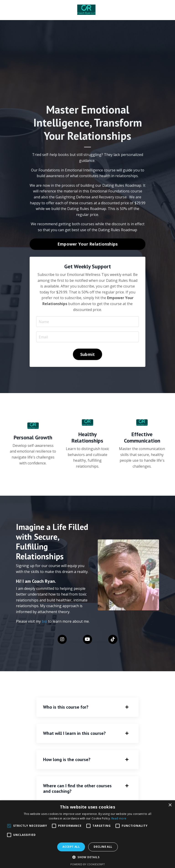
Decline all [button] (103, 847)
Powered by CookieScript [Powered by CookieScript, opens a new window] (88, 864)
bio (45, 621)
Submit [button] (88, 354)
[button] (9, 826)
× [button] (170, 805)
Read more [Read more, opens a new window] (119, 818)
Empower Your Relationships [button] (88, 244)
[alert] (87, 834)
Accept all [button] (71, 847)
